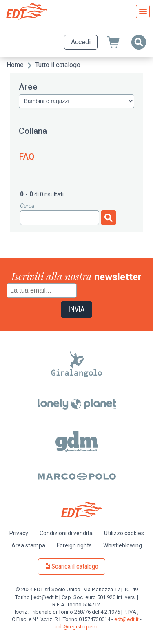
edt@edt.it (126, 619)
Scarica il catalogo (75, 566)
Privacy (19, 533)
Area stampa (28, 545)
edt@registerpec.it (77, 627)
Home (15, 65)
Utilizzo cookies (124, 533)
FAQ (27, 157)
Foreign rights (74, 545)
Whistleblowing (123, 545)
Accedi (81, 42)
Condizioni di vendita (66, 533)
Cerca (27, 206)
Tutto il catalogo (58, 65)
